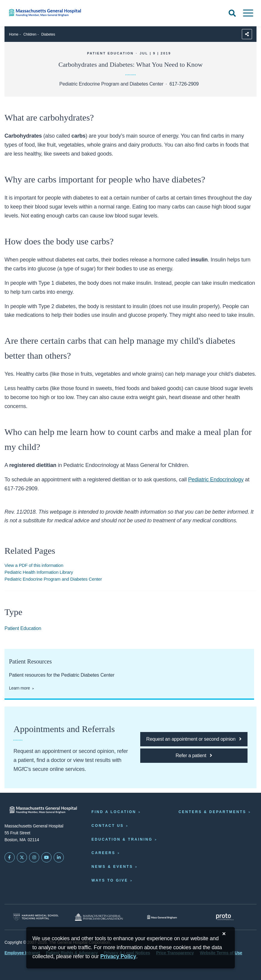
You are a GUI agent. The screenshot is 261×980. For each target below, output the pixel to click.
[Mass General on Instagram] (34, 857)
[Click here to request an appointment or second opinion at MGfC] (194, 739)
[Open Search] (232, 13)
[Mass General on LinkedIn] (59, 857)
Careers (103, 853)
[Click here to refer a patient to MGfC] (194, 756)
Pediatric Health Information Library (39, 572)
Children (30, 34)
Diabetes (48, 34)
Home (14, 34)
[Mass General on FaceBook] (10, 857)
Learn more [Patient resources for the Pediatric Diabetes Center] (19, 688)
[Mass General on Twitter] (22, 857)
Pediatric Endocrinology (216, 480)
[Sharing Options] (247, 34)
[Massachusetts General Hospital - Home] (43, 810)
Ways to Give (110, 880)
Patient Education (23, 628)
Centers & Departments (212, 812)
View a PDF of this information (34, 565)
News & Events (112, 867)
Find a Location (114, 812)
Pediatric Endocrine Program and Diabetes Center (53, 579)
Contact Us (108, 826)
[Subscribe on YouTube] (46, 857)
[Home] (54, 13)
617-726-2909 (184, 84)
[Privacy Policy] (118, 957)
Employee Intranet (22, 953)
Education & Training (122, 839)
